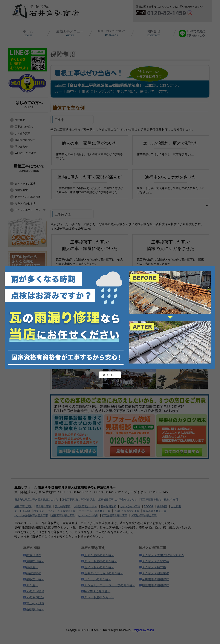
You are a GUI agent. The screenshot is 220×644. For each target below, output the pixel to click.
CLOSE (110, 375)
